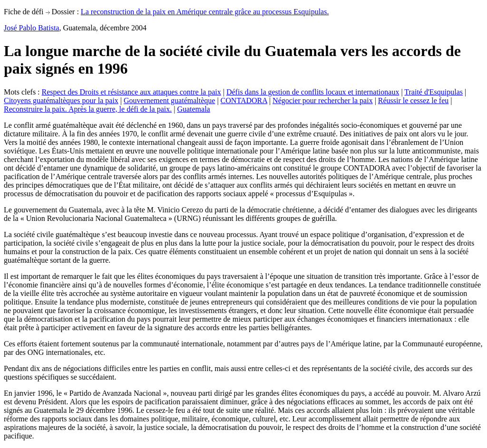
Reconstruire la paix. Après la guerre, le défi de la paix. (88, 109)
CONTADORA (244, 100)
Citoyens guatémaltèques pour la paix (61, 100)
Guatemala (193, 109)
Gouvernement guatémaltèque (169, 100)
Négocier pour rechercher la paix (323, 100)
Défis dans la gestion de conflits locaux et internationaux (313, 92)
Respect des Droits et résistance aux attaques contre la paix (131, 92)
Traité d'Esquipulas (433, 92)
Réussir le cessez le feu (413, 100)
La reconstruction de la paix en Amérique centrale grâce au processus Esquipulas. (205, 12)
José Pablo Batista (31, 28)
